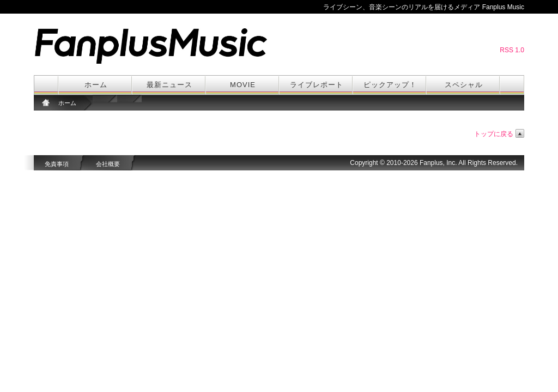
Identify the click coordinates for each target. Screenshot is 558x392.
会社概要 (108, 164)
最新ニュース (169, 85)
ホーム (96, 85)
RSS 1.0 (512, 50)
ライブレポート (317, 85)
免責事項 (57, 164)
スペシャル (464, 85)
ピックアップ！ (390, 85)
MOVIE (243, 85)
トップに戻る (494, 134)
